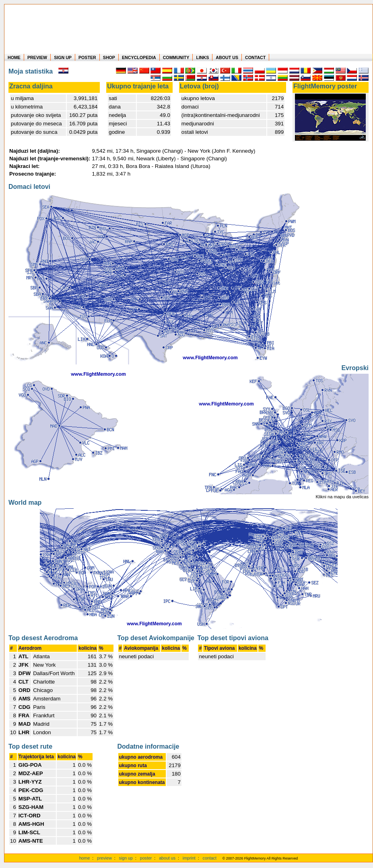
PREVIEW (37, 57)
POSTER (87, 57)
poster (146, 858)
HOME (14, 57)
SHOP (109, 57)
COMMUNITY (176, 57)
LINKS (202, 57)
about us (167, 858)
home (85, 858)
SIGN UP (63, 57)
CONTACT (255, 57)
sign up (126, 858)
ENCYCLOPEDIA (139, 57)
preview (104, 858)
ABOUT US (227, 57)
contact (210, 858)
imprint (189, 858)
